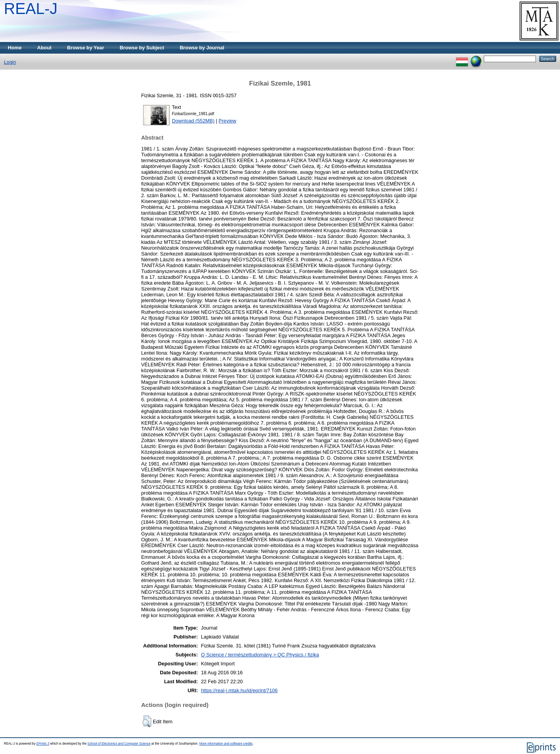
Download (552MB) (193, 121)
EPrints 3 (43, 744)
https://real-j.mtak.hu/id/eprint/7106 (239, 690)
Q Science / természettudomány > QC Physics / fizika (260, 655)
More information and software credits (226, 744)
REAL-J (31, 9)
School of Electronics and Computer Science (119, 744)
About (45, 48)
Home (15, 48)
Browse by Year (86, 48)
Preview (227, 121)
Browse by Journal (202, 48)
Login (10, 62)
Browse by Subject (142, 48)
